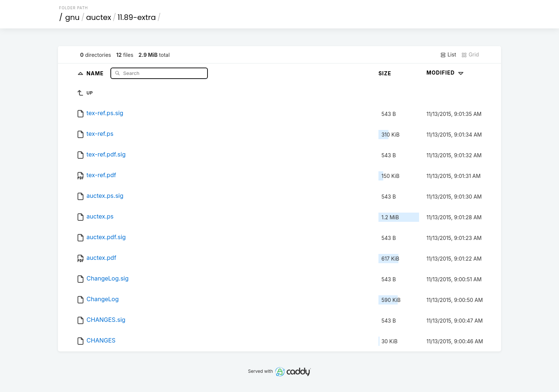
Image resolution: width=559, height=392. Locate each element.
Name (96, 73)
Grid (470, 55)
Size (385, 73)
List (448, 55)
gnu (73, 17)
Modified (446, 73)
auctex (99, 17)
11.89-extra (136, 17)
